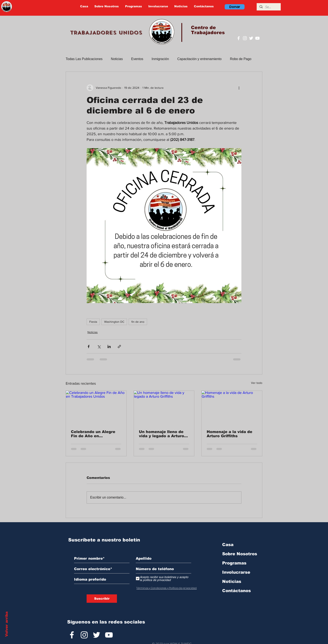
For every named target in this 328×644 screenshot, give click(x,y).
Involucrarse (236, 572)
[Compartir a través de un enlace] (119, 346)
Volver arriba (7, 624)
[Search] (268, 7)
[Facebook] (239, 38)
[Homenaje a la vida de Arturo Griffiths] (232, 408)
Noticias (117, 59)
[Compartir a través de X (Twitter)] (99, 346)
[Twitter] (251, 38)
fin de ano (138, 322)
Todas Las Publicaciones (84, 59)
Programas (234, 563)
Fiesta (93, 322)
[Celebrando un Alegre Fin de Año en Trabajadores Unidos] (96, 408)
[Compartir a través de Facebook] (89, 346)
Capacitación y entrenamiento (200, 59)
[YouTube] (257, 38)
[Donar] (235, 7)
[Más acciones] (239, 88)
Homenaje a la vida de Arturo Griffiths (229, 434)
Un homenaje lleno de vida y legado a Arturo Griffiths (161, 434)
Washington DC (114, 322)
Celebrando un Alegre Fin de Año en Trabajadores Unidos (93, 434)
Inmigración (160, 59)
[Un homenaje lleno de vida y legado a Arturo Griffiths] (164, 408)
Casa (228, 545)
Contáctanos (236, 591)
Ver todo (257, 383)
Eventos (137, 59)
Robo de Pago (241, 59)
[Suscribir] (102, 599)
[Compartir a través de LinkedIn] (109, 346)
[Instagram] (245, 38)
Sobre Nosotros (240, 554)
